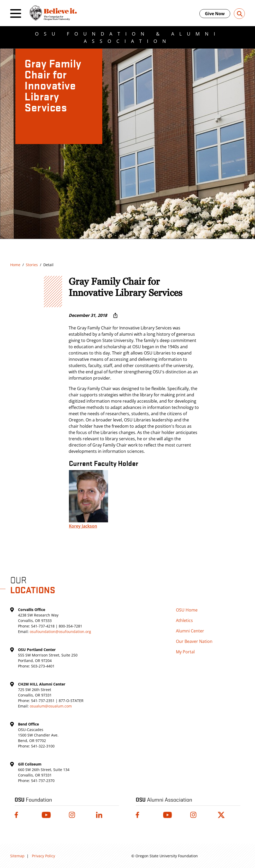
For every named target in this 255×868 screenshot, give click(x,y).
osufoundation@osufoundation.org (60, 632)
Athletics (184, 620)
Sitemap (17, 856)
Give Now (215, 14)
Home (15, 265)
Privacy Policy (43, 856)
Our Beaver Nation (194, 641)
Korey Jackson (83, 526)
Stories (32, 265)
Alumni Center (190, 631)
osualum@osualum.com (51, 706)
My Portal (185, 652)
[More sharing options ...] (115, 315)
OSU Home (187, 610)
